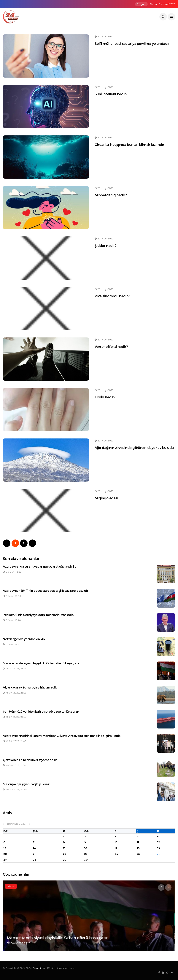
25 (138, 854)
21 (34, 854)
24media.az (39, 968)
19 (159, 848)
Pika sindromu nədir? (112, 296)
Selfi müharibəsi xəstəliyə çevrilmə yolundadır (132, 44)
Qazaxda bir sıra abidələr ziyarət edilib (30, 760)
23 (86, 854)
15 (64, 848)
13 (5, 848)
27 (5, 860)
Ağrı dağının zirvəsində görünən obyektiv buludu (134, 448)
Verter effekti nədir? (111, 347)
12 (159, 842)
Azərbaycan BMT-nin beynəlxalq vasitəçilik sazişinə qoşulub (45, 591)
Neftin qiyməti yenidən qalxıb (24, 639)
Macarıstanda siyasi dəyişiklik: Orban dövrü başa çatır (41, 663)
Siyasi (12, 886)
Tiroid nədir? (105, 397)
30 (86, 860)
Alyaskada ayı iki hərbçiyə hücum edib (30, 687)
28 (35, 860)
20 (5, 854)
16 (86, 848)
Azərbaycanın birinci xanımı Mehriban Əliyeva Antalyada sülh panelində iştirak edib (62, 736)
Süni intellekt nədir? (111, 94)
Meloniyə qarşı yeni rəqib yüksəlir (26, 784)
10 (116, 842)
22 (65, 854)
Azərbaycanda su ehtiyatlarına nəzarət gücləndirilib (40, 567)
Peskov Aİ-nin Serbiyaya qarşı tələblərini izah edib (38, 615)
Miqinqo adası (106, 498)
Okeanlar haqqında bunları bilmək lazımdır (129, 145)
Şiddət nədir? (105, 246)
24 (116, 854)
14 (34, 848)
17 (116, 848)
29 (65, 860)
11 (138, 842)
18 (138, 848)
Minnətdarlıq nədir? (111, 195)
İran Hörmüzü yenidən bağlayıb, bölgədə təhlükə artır (41, 712)
